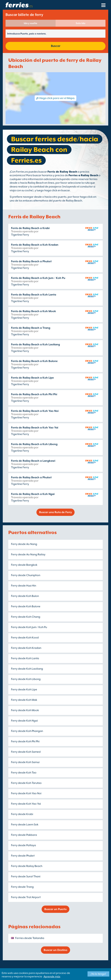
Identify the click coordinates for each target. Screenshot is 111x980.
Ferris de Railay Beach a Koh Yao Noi (35, 411)
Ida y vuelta (30, 23)
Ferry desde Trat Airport (26, 897)
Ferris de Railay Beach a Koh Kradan (35, 245)
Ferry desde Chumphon (26, 575)
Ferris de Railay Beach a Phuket (31, 261)
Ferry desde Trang (22, 887)
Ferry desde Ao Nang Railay (28, 554)
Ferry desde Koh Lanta (25, 658)
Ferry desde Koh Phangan (27, 731)
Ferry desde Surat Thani (26, 876)
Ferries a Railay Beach (83, 175)
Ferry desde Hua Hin (24, 586)
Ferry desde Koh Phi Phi (25, 741)
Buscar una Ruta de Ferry (55, 512)
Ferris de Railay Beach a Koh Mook (33, 311)
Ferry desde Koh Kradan (26, 648)
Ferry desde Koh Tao (24, 773)
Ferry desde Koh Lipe (24, 690)
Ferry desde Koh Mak (24, 700)
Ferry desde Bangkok (24, 565)
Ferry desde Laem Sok (25, 825)
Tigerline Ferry (20, 235)
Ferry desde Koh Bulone (26, 606)
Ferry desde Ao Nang (24, 544)
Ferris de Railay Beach (62, 172)
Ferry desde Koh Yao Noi (26, 793)
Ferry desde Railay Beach (27, 866)
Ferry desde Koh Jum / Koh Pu (29, 627)
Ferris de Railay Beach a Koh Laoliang (35, 344)
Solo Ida (81, 23)
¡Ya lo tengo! (98, 974)
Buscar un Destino (55, 950)
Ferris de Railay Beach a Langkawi (33, 461)
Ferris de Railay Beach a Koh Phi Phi (34, 394)
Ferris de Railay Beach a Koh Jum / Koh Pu (38, 278)
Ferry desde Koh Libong (26, 679)
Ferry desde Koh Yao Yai (26, 804)
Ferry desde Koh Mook (25, 710)
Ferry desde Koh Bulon (25, 596)
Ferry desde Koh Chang (26, 617)
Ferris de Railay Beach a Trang (31, 328)
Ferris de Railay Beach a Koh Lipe (32, 378)
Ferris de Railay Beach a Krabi (30, 228)
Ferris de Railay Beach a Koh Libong (34, 444)
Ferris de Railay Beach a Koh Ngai (33, 494)
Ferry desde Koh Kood (25, 638)
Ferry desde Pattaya (23, 845)
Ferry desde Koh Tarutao (26, 783)
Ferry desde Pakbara (24, 835)
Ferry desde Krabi (22, 814)
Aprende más (52, 977)
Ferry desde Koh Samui (25, 762)
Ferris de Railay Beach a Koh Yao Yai (35, 428)
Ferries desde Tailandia (30, 938)
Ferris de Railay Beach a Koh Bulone (34, 361)
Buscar (56, 46)
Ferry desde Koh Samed (26, 752)
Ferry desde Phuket (23, 856)
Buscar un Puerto (55, 909)
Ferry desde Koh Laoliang (27, 669)
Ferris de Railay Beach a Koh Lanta (34, 295)
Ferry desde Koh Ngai (24, 721)
